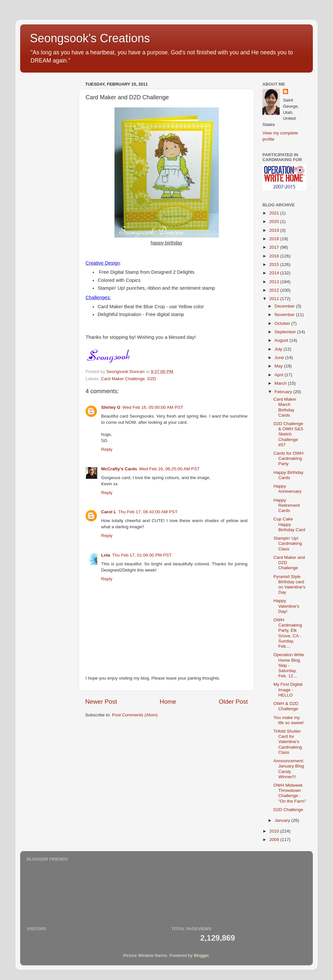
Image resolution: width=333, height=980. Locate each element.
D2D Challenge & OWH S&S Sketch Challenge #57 (288, 434)
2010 (275, 831)
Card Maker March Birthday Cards (285, 407)
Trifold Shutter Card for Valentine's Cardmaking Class (288, 742)
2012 (275, 290)
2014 (275, 273)
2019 (275, 230)
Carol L (109, 512)
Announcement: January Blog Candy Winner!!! (289, 769)
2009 (275, 840)
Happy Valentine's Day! (286, 606)
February (284, 392)
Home (168, 702)
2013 (275, 282)
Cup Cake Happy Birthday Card (289, 524)
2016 (275, 256)
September (286, 332)
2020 (275, 221)
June (280, 358)
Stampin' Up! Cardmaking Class (288, 543)
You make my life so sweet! (289, 720)
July (279, 349)
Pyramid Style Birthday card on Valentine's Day (289, 585)
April (280, 375)
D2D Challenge (288, 810)
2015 (275, 264)
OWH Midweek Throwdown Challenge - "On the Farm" (290, 793)
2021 (275, 213)
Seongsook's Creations (90, 38)
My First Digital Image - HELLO (288, 690)
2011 (275, 299)
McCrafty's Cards (119, 469)
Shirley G (111, 407)
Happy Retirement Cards (287, 505)
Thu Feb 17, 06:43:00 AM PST (148, 512)
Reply (107, 449)
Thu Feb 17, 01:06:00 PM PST (142, 555)
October (283, 323)
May (279, 366)
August (282, 340)
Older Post (233, 702)
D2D (152, 379)
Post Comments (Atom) (135, 715)
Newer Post (101, 702)
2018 (275, 239)
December (285, 306)
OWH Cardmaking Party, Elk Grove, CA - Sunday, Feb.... (288, 633)
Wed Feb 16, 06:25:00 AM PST (170, 469)
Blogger (201, 955)
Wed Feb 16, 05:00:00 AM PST (153, 407)
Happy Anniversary (287, 489)
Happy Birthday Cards (288, 475)
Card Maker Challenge (123, 379)
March (281, 383)
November (285, 315)
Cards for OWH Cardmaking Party (288, 458)
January (283, 820)
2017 (275, 247)
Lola (106, 555)
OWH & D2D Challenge (286, 706)
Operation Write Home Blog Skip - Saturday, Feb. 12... (289, 665)
